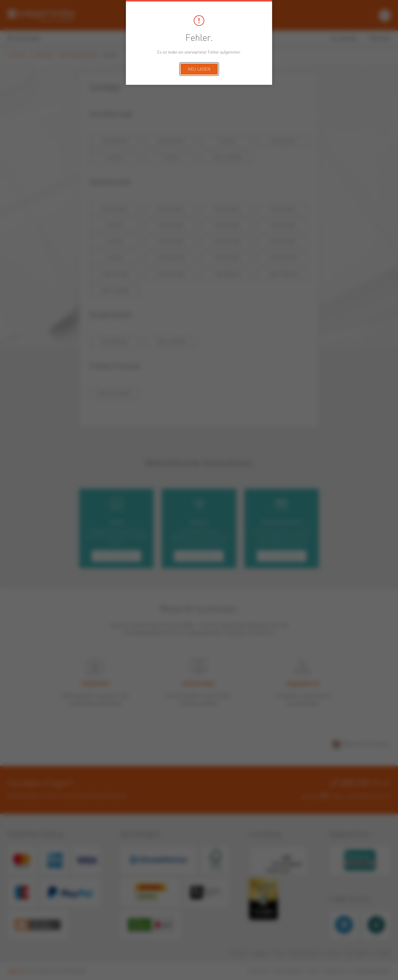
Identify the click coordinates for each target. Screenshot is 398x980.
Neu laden (199, 70)
